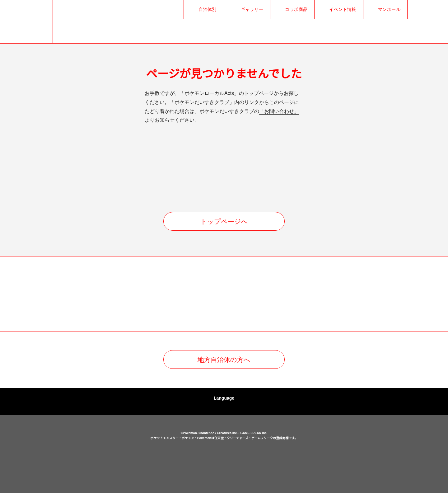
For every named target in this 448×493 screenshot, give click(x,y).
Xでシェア (417, 9)
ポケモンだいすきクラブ (262, 463)
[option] (82, 294)
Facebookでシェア (427, 9)
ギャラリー (252, 9)
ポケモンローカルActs (100, 455)
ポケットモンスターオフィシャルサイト (186, 463)
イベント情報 (343, 9)
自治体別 (208, 9)
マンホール (389, 9)
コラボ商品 (296, 9)
